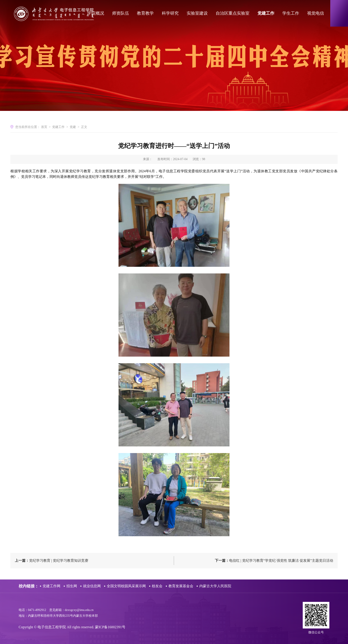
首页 (44, 127)
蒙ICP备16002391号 (110, 627)
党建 (73, 127)
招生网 (72, 586)
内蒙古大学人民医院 (215, 586)
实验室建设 (197, 13)
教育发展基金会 (181, 586)
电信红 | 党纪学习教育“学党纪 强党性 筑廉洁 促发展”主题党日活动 (274, 561)
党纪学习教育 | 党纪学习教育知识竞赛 (52, 561)
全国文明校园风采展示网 (126, 586)
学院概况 (96, 13)
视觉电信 (316, 13)
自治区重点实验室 (233, 13)
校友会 (157, 586)
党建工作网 (51, 586)
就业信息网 (92, 586)
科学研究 (170, 13)
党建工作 (266, 13)
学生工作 (291, 13)
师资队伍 (121, 13)
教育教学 (145, 13)
